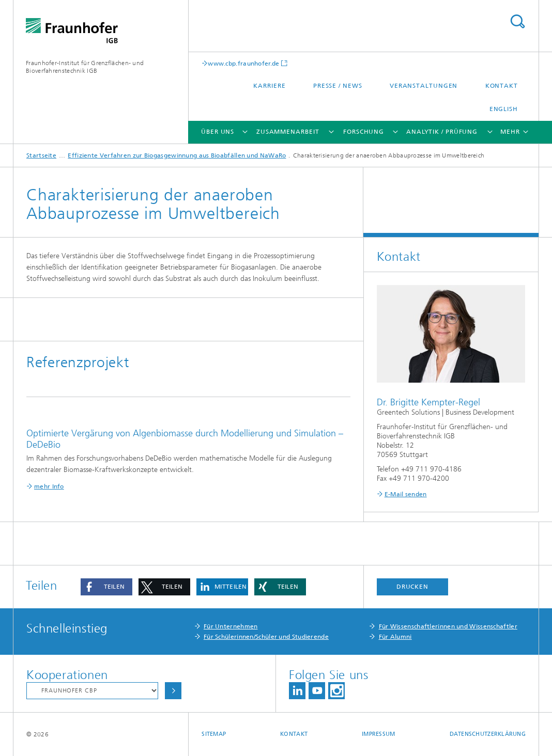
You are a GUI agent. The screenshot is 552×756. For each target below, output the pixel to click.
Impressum (378, 734)
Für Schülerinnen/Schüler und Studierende (266, 637)
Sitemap (214, 734)
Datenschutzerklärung (488, 734)
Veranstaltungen (424, 86)
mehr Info (49, 486)
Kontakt (502, 86)
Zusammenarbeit (288, 132)
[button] (106, 587)
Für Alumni (395, 637)
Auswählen (173, 691)
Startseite (41, 155)
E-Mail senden (406, 494)
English (504, 109)
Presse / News (338, 86)
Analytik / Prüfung (442, 132)
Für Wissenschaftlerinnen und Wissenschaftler (448, 626)
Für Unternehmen (231, 626)
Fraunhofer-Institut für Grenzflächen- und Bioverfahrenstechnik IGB (85, 67)
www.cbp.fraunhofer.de (243, 63)
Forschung (364, 132)
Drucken (412, 587)
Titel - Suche (517, 21)
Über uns (218, 132)
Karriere (269, 86)
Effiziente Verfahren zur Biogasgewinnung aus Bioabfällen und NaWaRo (177, 155)
